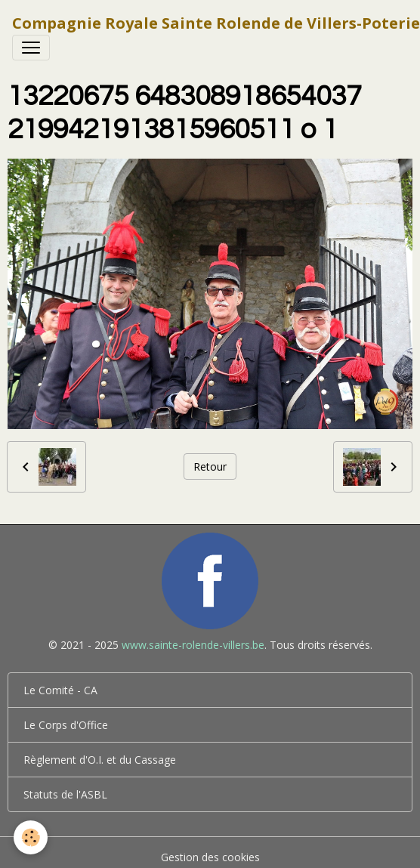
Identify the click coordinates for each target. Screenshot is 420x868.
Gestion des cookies (210, 857)
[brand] (216, 23)
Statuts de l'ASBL (65, 794)
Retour (210, 466)
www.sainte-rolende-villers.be (193, 645)
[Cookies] (31, 837)
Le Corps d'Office (66, 725)
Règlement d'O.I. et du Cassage (100, 760)
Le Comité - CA (60, 690)
